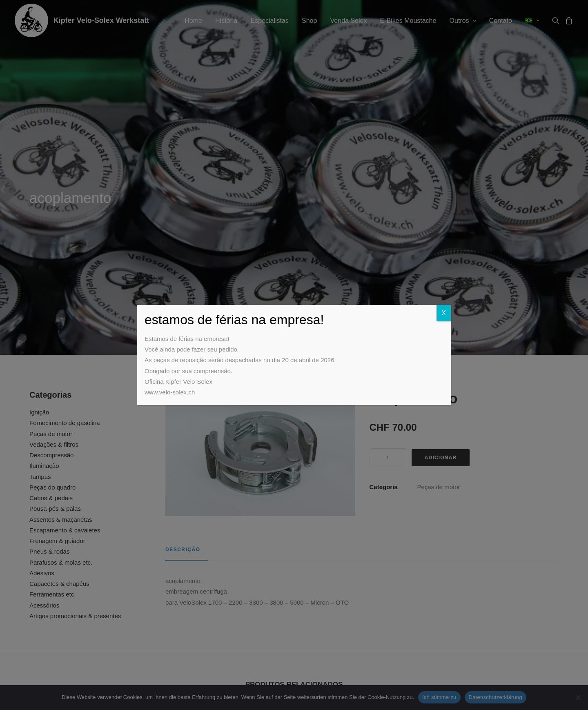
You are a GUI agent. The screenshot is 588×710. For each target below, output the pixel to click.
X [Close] (444, 313)
